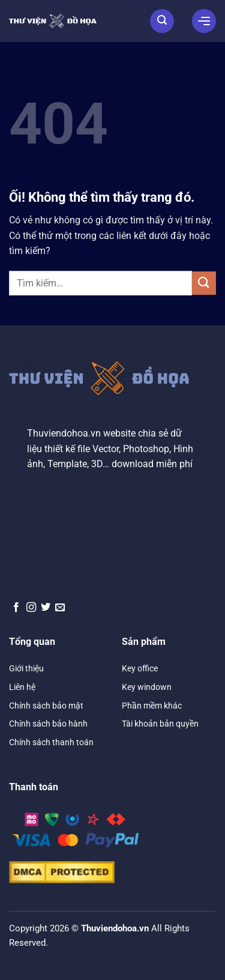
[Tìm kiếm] (162, 21)
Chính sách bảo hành (48, 724)
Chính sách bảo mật (46, 706)
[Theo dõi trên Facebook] (16, 608)
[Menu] (204, 21)
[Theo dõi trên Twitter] (46, 608)
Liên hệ (22, 687)
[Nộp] (204, 283)
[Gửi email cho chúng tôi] (60, 608)
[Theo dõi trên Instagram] (31, 608)
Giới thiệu (26, 668)
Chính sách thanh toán (51, 742)
